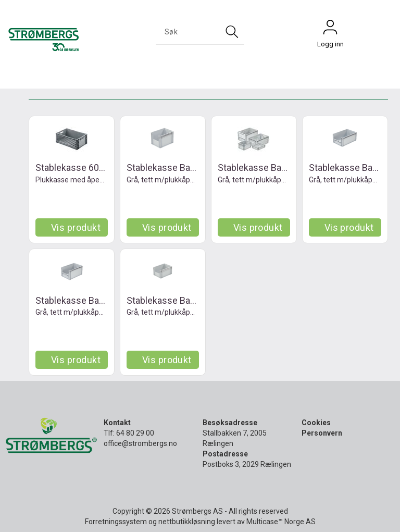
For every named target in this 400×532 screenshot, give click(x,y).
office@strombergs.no (140, 443)
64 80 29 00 (135, 433)
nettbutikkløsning (187, 522)
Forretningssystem (116, 522)
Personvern (322, 433)
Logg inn (330, 30)
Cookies (316, 423)
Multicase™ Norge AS (281, 522)
